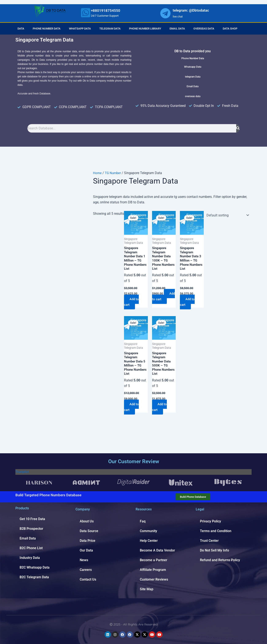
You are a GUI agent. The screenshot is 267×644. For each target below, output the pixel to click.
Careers (86, 570)
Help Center (149, 541)
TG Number (114, 173)
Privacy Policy (210, 521)
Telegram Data (110, 29)
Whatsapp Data (80, 29)
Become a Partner (154, 560)
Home (97, 173)
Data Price (88, 541)
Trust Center (209, 541)
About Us (87, 521)
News (84, 560)
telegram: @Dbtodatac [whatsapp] (191, 10)
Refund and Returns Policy (220, 560)
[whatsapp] (86, 13)
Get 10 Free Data (32, 519)
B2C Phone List (31, 548)
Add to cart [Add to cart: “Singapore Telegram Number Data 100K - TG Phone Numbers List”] (160, 304)
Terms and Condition (216, 531)
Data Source (89, 531)
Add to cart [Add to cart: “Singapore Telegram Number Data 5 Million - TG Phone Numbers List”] (132, 410)
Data (21, 29)
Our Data (86, 550)
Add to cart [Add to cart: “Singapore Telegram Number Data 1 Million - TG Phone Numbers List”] (132, 304)
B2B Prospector (31, 529)
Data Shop (230, 29)
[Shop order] (227, 215)
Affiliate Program (153, 570)
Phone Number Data (47, 29)
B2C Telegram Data (34, 577)
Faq (143, 521)
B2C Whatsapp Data (35, 567)
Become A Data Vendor (157, 550)
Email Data (177, 29)
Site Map (147, 589)
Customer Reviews (154, 579)
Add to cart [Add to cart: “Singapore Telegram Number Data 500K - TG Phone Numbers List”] (160, 410)
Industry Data (30, 558)
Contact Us (88, 579)
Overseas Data (204, 29)
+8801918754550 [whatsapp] (106, 11)
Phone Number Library (145, 29)
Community (148, 531)
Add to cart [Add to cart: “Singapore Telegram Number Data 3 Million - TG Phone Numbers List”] (188, 304)
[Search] (238, 128)
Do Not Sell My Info (214, 550)
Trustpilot (22, 472)
